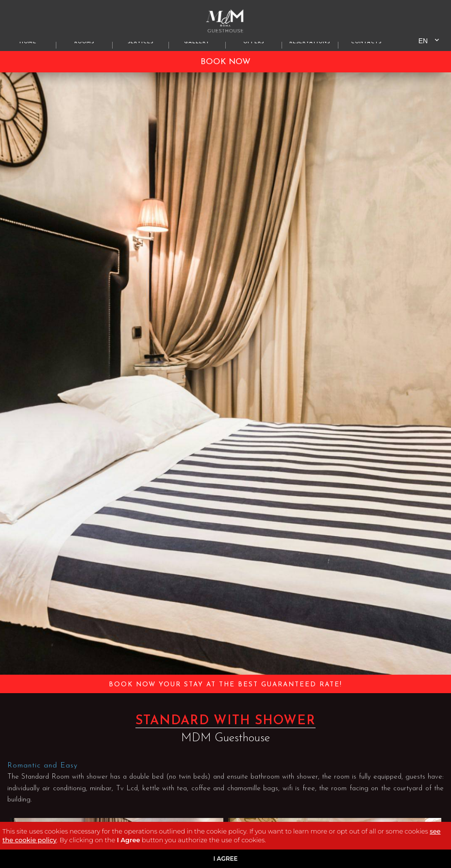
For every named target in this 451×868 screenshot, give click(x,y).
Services (141, 42)
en (423, 41)
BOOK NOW (225, 62)
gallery (197, 42)
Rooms (84, 42)
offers (254, 42)
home (28, 42)
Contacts (366, 42)
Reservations (310, 42)
